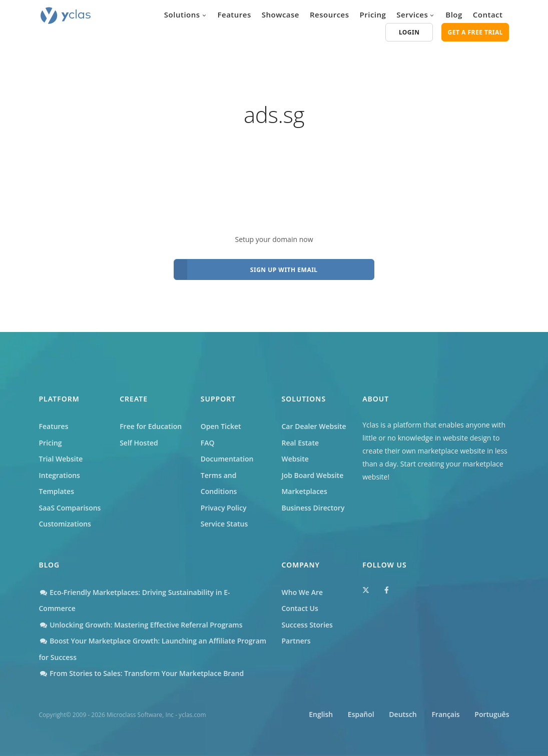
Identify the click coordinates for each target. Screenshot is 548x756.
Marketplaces (304, 491)
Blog (454, 14)
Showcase (281, 14)
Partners (296, 641)
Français (445, 714)
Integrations (60, 475)
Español (361, 714)
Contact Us (300, 608)
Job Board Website (312, 475)
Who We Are (303, 592)
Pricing (373, 14)
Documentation (227, 459)
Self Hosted (139, 443)
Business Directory (313, 508)
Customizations (65, 524)
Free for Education (151, 426)
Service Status (224, 524)
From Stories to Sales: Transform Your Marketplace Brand (142, 673)
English (321, 714)
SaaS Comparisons (70, 508)
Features (234, 14)
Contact (488, 14)
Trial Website (61, 459)
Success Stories (307, 625)
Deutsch (403, 714)
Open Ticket (221, 426)
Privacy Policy (224, 508)
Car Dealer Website (314, 426)
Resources (330, 14)
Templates (57, 491)
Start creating (422, 464)
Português (492, 714)
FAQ (208, 443)
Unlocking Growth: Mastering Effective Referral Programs (141, 625)
